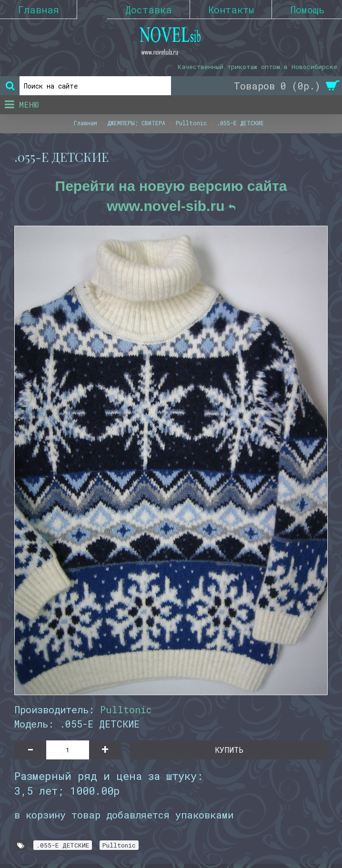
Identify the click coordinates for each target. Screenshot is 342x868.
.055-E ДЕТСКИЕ (63, 845)
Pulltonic (126, 709)
